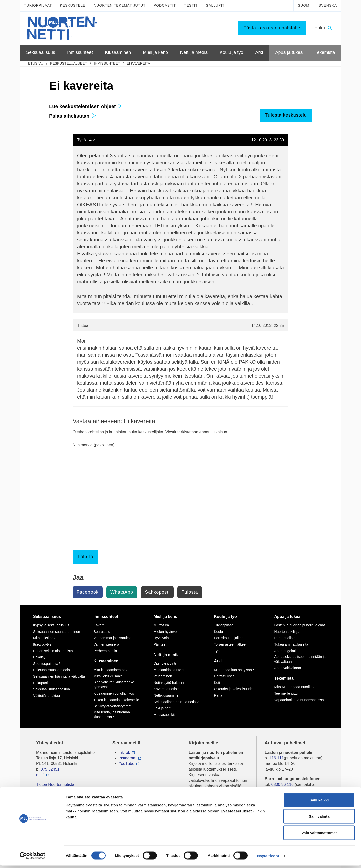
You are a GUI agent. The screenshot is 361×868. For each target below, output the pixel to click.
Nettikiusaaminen (167, 695)
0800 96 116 (282, 784)
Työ (217, 651)
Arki (218, 661)
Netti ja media (167, 655)
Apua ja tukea (287, 616)
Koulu (218, 632)
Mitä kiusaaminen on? (110, 670)
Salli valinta (319, 819)
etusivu (36, 63)
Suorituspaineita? (47, 664)
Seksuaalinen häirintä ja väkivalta (59, 676)
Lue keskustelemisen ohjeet (86, 106)
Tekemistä (284, 678)
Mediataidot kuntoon (169, 670)
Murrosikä (161, 625)
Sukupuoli (41, 683)
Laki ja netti (163, 708)
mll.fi (40, 775)
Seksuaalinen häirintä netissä (176, 702)
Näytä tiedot (268, 858)
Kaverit (99, 625)
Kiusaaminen (106, 661)
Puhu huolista (285, 638)
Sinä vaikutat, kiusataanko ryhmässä (114, 685)
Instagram (127, 758)
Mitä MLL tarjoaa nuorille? (294, 687)
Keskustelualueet (69, 63)
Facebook (88, 592)
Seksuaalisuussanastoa (52, 689)
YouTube (126, 763)
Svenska (328, 5)
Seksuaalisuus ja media (52, 670)
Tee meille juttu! (286, 693)
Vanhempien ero (106, 644)
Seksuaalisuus (47, 616)
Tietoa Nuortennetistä (55, 784)
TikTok (124, 752)
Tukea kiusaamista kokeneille (116, 700)
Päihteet (160, 644)
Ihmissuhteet (107, 63)
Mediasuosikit (164, 715)
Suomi (304, 5)
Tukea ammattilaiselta (291, 644)
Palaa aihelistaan (73, 116)
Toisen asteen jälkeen (231, 644)
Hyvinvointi (162, 638)
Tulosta (190, 592)
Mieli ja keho (166, 616)
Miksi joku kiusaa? (108, 676)
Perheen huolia (105, 651)
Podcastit (165, 5)
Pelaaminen (163, 676)
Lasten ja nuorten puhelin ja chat (300, 625)
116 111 (277, 758)
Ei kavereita (138, 63)
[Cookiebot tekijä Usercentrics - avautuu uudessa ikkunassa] (32, 858)
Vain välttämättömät (319, 835)
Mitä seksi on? (44, 638)
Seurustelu (102, 632)
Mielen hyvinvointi (168, 632)
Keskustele (73, 5)
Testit (191, 5)
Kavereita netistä (167, 689)
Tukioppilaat (38, 5)
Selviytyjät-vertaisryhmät (112, 706)
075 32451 (50, 769)
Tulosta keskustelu (286, 115)
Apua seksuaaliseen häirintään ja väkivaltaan (300, 659)
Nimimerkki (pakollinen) (94, 445)
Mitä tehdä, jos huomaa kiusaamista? (112, 715)
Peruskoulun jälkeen (230, 638)
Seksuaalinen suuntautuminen (57, 632)
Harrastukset (224, 676)
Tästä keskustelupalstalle (272, 28)
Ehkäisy (39, 657)
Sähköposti (157, 592)
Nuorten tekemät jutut (120, 5)
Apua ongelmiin (286, 651)
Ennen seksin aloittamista (53, 651)
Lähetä (85, 557)
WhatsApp (122, 592)
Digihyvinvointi (165, 663)
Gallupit (215, 5)
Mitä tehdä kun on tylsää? (234, 670)
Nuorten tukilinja (287, 632)
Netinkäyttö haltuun (169, 683)
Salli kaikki (319, 802)
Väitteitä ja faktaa (47, 696)
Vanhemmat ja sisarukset (113, 638)
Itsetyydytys (42, 644)
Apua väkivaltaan (288, 668)
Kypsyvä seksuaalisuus (51, 625)
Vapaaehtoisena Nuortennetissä (299, 700)
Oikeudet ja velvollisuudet (234, 689)
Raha (218, 695)
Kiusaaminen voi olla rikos (114, 693)
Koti (217, 683)
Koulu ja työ (225, 616)
